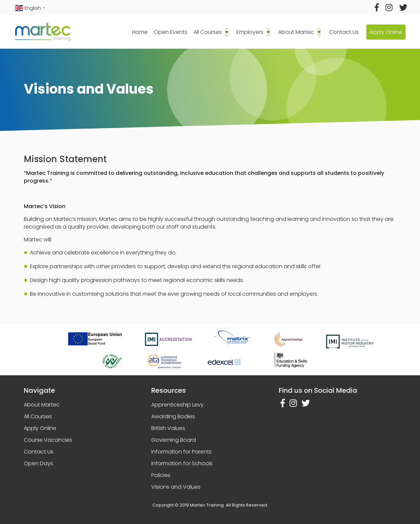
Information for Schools (182, 463)
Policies (161, 475)
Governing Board (174, 440)
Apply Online (386, 32)
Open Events (174, 32)
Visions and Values (176, 487)
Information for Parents (181, 452)
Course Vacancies (48, 440)
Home (143, 32)
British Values (168, 428)
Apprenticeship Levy (177, 405)
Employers (252, 32)
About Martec (297, 32)
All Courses (211, 32)
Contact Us (343, 32)
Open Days (38, 463)
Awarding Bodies (173, 416)
